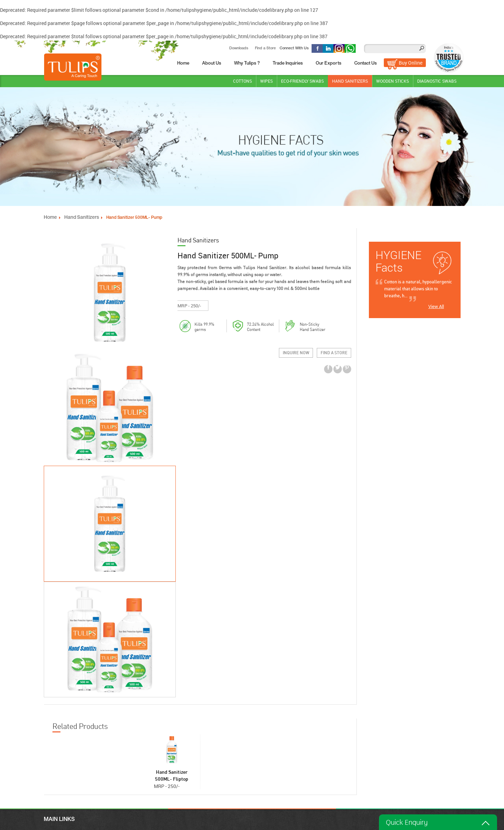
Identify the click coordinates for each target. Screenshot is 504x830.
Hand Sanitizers (350, 80)
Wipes (266, 80)
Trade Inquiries (288, 63)
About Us (212, 63)
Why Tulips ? (247, 63)
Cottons (242, 80)
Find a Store (265, 47)
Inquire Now (296, 364)
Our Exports (329, 63)
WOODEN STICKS (393, 80)
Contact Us (366, 63)
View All (436, 305)
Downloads (238, 47)
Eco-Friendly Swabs (302, 80)
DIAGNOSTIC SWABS (437, 80)
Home (183, 63)
